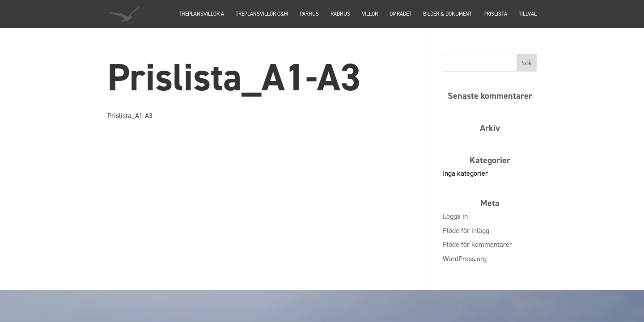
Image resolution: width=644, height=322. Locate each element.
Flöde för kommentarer (477, 244)
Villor (370, 14)
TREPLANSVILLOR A (202, 14)
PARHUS (309, 14)
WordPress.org (465, 259)
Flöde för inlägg (466, 231)
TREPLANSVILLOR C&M (262, 14)
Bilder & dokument (447, 14)
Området (400, 14)
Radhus (340, 14)
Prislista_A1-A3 (130, 116)
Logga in (455, 216)
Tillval (528, 14)
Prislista (495, 14)
